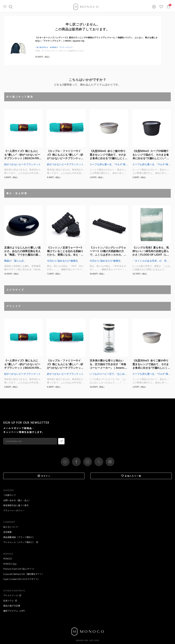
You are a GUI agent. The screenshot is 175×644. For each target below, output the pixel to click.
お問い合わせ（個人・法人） (17, 500)
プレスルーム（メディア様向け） (21, 542)
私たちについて (11, 527)
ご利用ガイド (10, 495)
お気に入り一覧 (131, 476)
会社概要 (7, 532)
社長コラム (10, 601)
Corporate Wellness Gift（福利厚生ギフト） (24, 574)
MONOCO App (10, 564)
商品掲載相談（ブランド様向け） (19, 537)
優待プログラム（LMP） (15, 611)
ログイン (44, 476)
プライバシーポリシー (14, 511)
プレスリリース (12, 595)
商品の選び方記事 (12, 606)
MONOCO (8, 559)
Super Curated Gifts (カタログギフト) (21, 579)
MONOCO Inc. (82, 640)
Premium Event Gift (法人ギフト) (19, 569)
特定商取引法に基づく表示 (16, 505)
